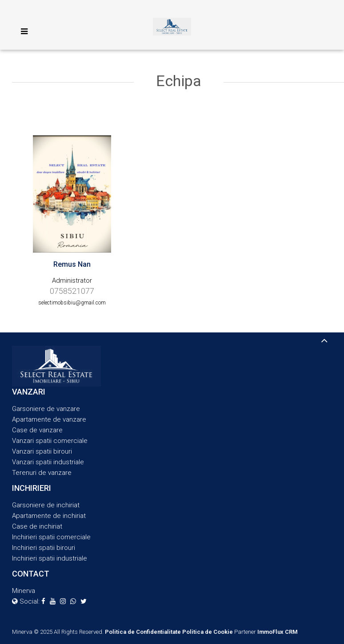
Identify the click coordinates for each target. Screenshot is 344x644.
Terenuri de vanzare (42, 473)
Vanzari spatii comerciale (50, 441)
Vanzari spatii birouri (42, 451)
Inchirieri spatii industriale (50, 558)
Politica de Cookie (208, 632)
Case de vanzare (37, 430)
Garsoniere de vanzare (46, 409)
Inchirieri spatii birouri (44, 548)
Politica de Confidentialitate (143, 632)
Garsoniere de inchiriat (46, 505)
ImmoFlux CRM (278, 632)
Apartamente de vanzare (49, 419)
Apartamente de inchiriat (49, 516)
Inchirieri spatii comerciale (51, 537)
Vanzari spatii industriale (48, 462)
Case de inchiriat (37, 526)
